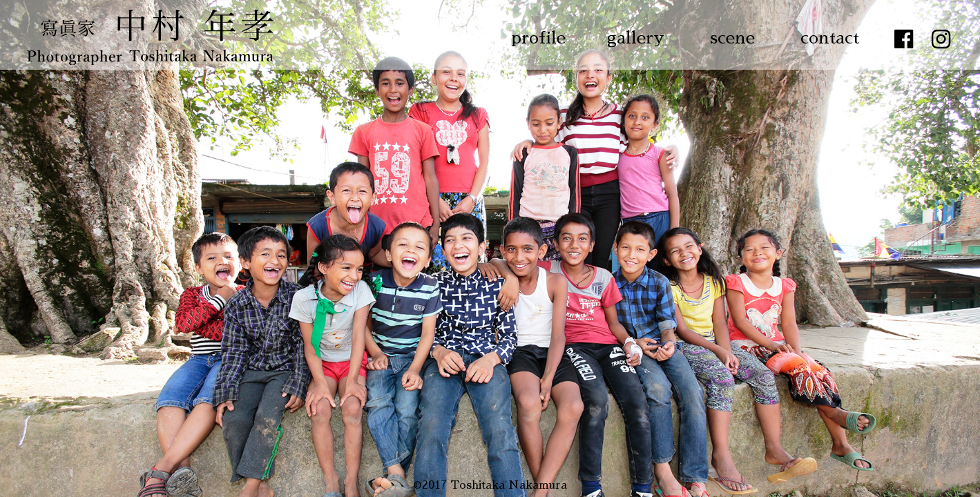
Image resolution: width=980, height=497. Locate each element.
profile (538, 38)
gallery (636, 38)
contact (830, 38)
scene (732, 38)
